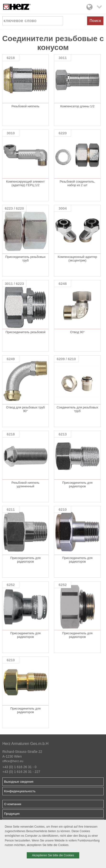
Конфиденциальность (20, 791)
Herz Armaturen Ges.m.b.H (25, 744)
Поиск (95, 21)
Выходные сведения (19, 782)
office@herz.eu (13, 761)
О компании (13, 804)
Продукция (12, 814)
